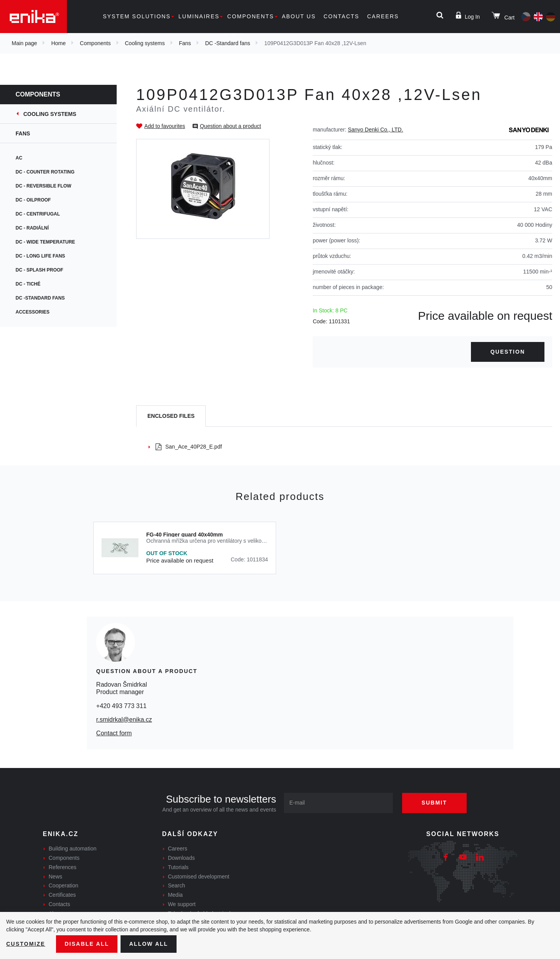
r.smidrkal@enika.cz (124, 720)
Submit (434, 803)
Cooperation (63, 885)
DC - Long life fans (40, 256)
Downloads (181, 858)
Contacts (341, 16)
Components (250, 16)
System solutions (136, 16)
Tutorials (178, 867)
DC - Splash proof (39, 270)
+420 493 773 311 (121, 706)
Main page (24, 43)
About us (299, 16)
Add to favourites (165, 126)
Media (175, 895)
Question (508, 352)
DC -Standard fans (227, 43)
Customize (26, 944)
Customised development (199, 877)
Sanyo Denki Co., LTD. (375, 130)
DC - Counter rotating (45, 172)
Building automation (73, 849)
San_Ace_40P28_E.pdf (189, 447)
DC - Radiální (32, 228)
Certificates (62, 895)
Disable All (87, 944)
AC (19, 158)
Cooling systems (145, 43)
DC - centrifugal (38, 214)
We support (182, 904)
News (55, 877)
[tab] (171, 416)
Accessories (32, 312)
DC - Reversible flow (43, 186)
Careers (383, 16)
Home (59, 43)
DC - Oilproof (33, 200)
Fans (185, 43)
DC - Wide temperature (45, 242)
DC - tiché (28, 284)
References (63, 867)
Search (177, 885)
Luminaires (199, 16)
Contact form (114, 733)
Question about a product (230, 126)
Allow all (149, 944)
